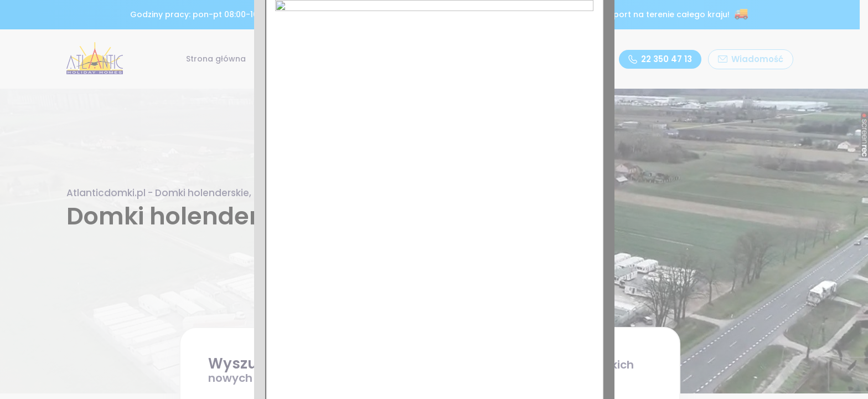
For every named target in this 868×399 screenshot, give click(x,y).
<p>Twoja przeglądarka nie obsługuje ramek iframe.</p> (434, 199)
